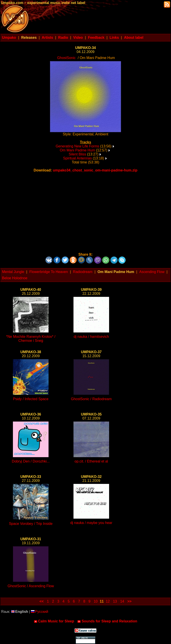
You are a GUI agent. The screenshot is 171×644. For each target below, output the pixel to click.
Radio (63, 38)
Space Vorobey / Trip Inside (31, 524)
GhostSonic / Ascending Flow (31, 586)
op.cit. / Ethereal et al (91, 461)
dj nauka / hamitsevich (91, 337)
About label (134, 38)
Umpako (9, 38)
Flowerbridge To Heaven (49, 272)
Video (78, 38)
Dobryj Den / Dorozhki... (31, 461)
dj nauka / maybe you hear (91, 523)
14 (122, 601)
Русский (40, 612)
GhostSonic (66, 58)
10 (96, 601)
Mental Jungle (13, 272)
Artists (48, 38)
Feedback (96, 38)
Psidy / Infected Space (31, 399)
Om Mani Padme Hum (77, 150)
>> (129, 601)
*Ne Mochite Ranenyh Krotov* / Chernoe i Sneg (31, 339)
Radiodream (83, 272)
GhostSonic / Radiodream (91, 399)
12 (108, 601)
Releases (29, 38)
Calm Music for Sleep (54, 621)
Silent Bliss (77, 154)
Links (114, 38)
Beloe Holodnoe (15, 278)
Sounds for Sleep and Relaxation (107, 621)
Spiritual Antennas (77, 158)
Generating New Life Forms (77, 146)
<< (42, 601)
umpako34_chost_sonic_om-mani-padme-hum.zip (95, 170)
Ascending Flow (152, 272)
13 (115, 601)
